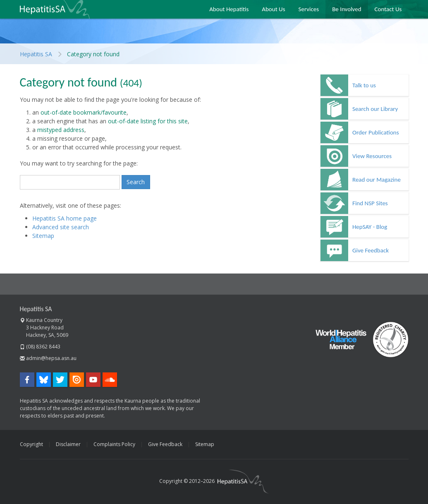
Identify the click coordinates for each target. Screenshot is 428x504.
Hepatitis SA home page (65, 218)
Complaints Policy (114, 444)
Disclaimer (68, 444)
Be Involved (347, 9)
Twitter (60, 380)
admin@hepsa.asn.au (51, 358)
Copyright (31, 444)
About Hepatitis (229, 9)
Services (309, 9)
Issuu (77, 380)
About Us (273, 9)
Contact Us (388, 9)
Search (136, 182)
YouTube (93, 380)
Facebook (27, 380)
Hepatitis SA (55, 9)
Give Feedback (165, 444)
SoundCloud (110, 380)
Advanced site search (61, 227)
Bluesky (44, 380)
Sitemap (43, 236)
